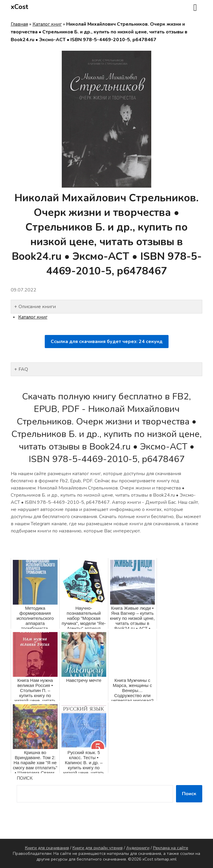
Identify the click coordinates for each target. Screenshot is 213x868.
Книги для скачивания (47, 848)
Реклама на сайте (171, 848)
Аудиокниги (138, 848)
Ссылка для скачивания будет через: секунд (107, 342)
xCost (20, 7)
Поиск (25, 778)
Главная (19, 24)
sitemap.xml (165, 859)
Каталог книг (47, 24)
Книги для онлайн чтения (98, 848)
